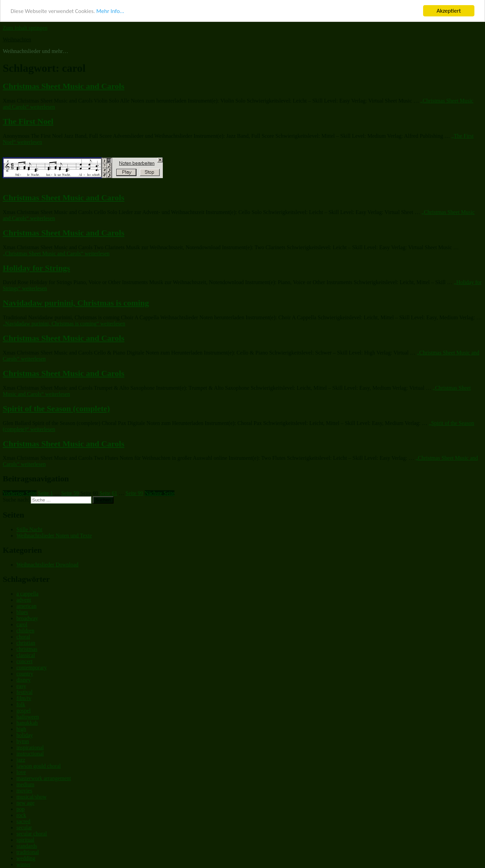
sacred (23, 820)
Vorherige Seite (20, 492)
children (25, 629)
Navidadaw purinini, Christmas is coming (76, 302)
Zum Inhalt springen (25, 26)
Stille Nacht (29, 528)
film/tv (24, 697)
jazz (21, 758)
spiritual (25, 838)
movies (24, 789)
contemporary (32, 666)
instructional (30, 752)
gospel (24, 709)
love (21, 770)
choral (23, 635)
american (27, 604)
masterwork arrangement (44, 777)
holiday (25, 733)
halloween (28, 715)
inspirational (30, 746)
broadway (27, 617)
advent (24, 598)
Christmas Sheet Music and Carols (64, 85)
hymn (23, 740)
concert (24, 660)
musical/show (31, 795)
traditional (28, 850)
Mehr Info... (110, 10)
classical (26, 653)
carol (22, 623)
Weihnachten (17, 38)
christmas (27, 647)
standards (27, 844)
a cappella (27, 592)
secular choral (32, 832)
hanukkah (27, 721)
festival (24, 690)
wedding (26, 857)
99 (134, 492)
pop (21, 807)
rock (21, 813)
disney (24, 678)
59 (70, 492)
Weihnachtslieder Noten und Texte (54, 534)
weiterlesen (56, 252)
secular (24, 826)
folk (21, 703)
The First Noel (28, 120)
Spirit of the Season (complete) (56, 407)
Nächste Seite (160, 492)
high (21, 727)
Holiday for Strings (36, 266)
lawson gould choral (39, 764)
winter (23, 863)
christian (26, 641)
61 (108, 492)
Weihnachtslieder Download (47, 563)
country (25, 672)
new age (25, 801)
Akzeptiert (449, 9)
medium (25, 783)
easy (21, 684)
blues (22, 610)
